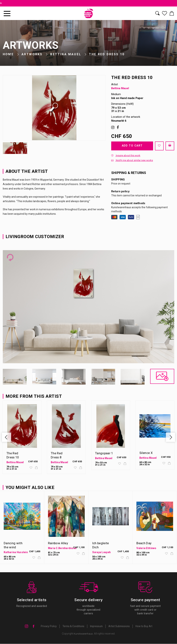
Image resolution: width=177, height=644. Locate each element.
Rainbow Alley (58, 543)
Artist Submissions (120, 626)
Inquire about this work (126, 156)
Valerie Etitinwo (146, 548)
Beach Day (144, 543)
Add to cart (132, 146)
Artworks (32, 54)
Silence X (146, 453)
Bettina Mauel (66, 54)
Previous (7, 437)
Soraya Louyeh (102, 552)
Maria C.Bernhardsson (63, 548)
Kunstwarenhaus (83, 634)
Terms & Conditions (72, 626)
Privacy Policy (47, 626)
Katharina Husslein (16, 552)
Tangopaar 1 (104, 453)
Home (8, 54)
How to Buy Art (145, 626)
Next (170, 437)
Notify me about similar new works (132, 160)
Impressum (96, 626)
